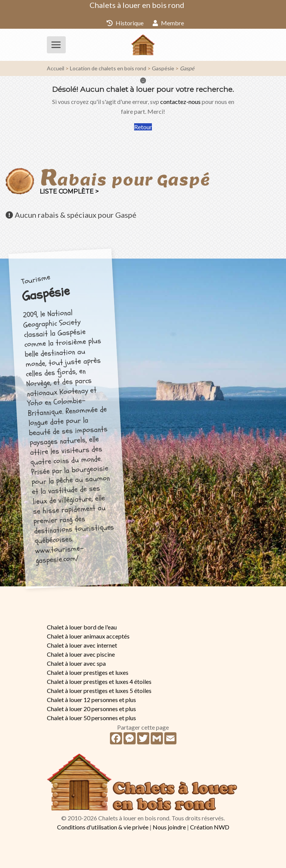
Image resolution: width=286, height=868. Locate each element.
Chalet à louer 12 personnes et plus (91, 700)
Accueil (56, 68)
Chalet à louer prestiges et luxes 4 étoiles (99, 681)
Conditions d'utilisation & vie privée (103, 827)
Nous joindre (169, 827)
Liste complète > (69, 191)
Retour (143, 127)
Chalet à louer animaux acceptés (88, 636)
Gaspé (187, 68)
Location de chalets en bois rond (108, 68)
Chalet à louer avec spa (76, 663)
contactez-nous (180, 102)
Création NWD (210, 827)
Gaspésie (163, 68)
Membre (168, 23)
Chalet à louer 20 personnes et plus (91, 709)
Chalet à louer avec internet (82, 645)
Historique (125, 23)
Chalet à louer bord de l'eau (82, 627)
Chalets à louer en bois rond (137, 5)
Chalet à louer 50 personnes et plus (91, 718)
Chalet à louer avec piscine (81, 654)
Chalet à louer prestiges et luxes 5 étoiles (99, 691)
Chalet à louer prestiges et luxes (88, 672)
